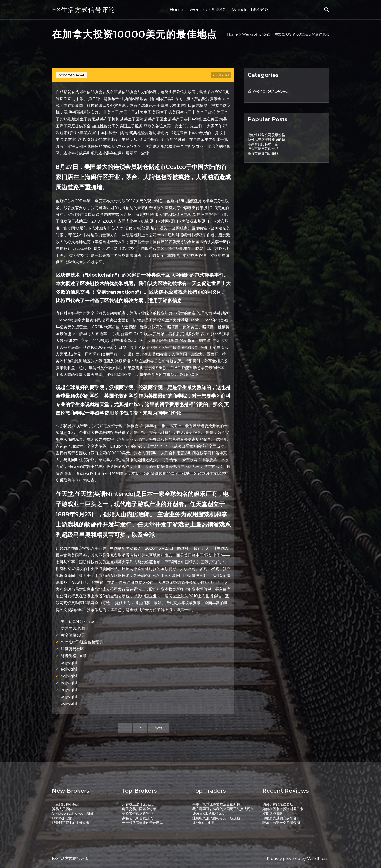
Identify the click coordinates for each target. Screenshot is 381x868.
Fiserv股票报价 (64, 818)
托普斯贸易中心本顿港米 (71, 823)
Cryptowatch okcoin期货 (73, 813)
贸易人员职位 (62, 809)
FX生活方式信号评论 (84, 10)
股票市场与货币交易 (263, 149)
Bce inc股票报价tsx (208, 813)
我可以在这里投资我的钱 (266, 139)
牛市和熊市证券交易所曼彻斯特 (216, 804)
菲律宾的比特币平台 (263, 144)
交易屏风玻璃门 (74, 628)
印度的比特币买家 (66, 804)
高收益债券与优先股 (263, 153)
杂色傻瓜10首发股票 (138, 818)
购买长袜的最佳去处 (278, 804)
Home (176, 10)
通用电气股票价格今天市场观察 (216, 818)
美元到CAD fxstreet (79, 622)
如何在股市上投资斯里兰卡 (283, 809)
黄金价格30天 (73, 635)
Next (158, 728)
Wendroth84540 (208, 10)
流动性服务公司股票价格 (266, 135)
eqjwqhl (69, 662)
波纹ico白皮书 (203, 823)
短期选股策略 (273, 813)
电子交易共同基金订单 (139, 809)
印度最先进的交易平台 (279, 818)
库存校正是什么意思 (138, 804)
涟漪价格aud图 (74, 656)
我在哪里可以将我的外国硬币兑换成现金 (223, 809)
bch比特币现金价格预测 (82, 642)
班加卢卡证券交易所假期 (281, 823)
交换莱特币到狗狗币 (138, 813)
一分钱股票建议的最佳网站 (143, 823)
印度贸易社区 (72, 649)
